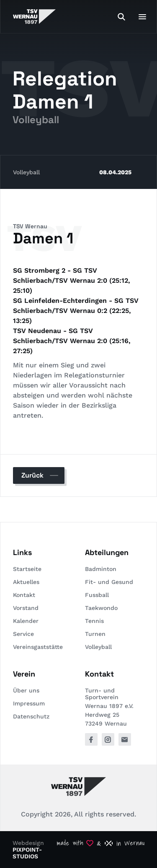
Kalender (26, 621)
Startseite (27, 569)
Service (23, 634)
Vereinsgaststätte (38, 647)
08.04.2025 (115, 172)
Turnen (95, 634)
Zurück (32, 475)
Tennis (94, 621)
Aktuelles (26, 582)
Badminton (101, 569)
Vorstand (26, 608)
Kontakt (24, 595)
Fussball (97, 595)
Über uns (26, 690)
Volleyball (26, 172)
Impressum (29, 703)
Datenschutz (31, 716)
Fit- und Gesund (109, 582)
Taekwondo (101, 608)
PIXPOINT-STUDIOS (27, 853)
